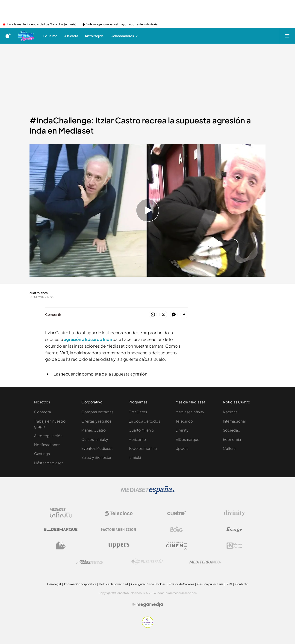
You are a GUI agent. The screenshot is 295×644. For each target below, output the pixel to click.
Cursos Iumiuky (95, 439)
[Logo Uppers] (119, 546)
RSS (229, 584)
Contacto (242, 584)
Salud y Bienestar (96, 457)
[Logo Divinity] (234, 513)
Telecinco (184, 421)
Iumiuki (135, 457)
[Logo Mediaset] (147, 492)
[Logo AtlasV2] (90, 562)
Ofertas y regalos (96, 421)
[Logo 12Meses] (234, 546)
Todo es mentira (143, 448)
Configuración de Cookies (148, 584)
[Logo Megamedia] (150, 605)
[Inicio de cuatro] (8, 36)
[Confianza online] (148, 626)
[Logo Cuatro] (177, 513)
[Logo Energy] (234, 529)
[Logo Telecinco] (119, 513)
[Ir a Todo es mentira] (26, 36)
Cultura (229, 448)
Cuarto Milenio (141, 430)
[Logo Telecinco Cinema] (177, 546)
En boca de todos (144, 421)
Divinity (182, 430)
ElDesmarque (187, 439)
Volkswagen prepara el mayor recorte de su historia (122, 24)
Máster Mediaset (49, 463)
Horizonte (137, 439)
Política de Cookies (181, 584)
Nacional (231, 412)
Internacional (234, 421)
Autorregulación (48, 436)
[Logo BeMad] (61, 546)
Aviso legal (54, 584)
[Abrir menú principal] (287, 36)
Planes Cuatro (94, 430)
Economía (232, 439)
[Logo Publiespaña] (147, 562)
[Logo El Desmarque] (61, 529)
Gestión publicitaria (210, 584)
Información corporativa (80, 584)
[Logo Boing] (177, 529)
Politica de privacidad (114, 584)
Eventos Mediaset (97, 448)
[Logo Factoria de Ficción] (119, 529)
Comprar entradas (97, 412)
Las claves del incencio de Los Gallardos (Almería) (42, 24)
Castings (42, 454)
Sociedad (232, 430)
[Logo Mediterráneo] (205, 562)
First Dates (138, 412)
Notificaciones (47, 445)
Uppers (182, 448)
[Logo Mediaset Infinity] (61, 513)
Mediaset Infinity (190, 412)
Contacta (43, 412)
